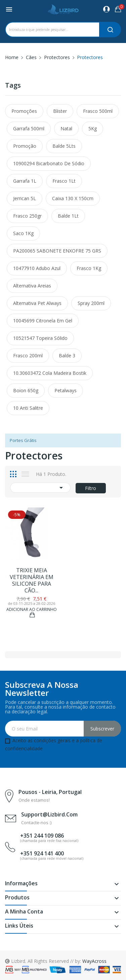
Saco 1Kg (23, 233)
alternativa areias (32, 286)
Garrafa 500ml (29, 128)
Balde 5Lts (64, 146)
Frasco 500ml (98, 111)
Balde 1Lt (68, 216)
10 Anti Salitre (28, 408)
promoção (25, 146)
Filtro (91, 488)
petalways (66, 390)
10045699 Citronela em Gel (43, 321)
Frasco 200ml (28, 355)
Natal (66, 128)
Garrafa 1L (25, 181)
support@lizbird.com (49, 814)
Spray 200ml (91, 303)
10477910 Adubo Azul (37, 268)
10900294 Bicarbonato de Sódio (49, 163)
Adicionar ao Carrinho (32, 610)
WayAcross (94, 961)
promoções (24, 111)
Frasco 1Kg (89, 268)
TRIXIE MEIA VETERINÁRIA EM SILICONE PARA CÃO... (32, 580)
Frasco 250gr (27, 216)
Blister (60, 111)
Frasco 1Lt (64, 181)
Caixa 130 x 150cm (73, 198)
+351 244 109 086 (42, 836)
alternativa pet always (37, 303)
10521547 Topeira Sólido (40, 338)
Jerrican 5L (25, 198)
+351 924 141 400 (42, 853)
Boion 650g (26, 390)
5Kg (93, 128)
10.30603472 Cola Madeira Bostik (50, 373)
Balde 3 (67, 355)
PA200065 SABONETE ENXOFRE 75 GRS (57, 251)
